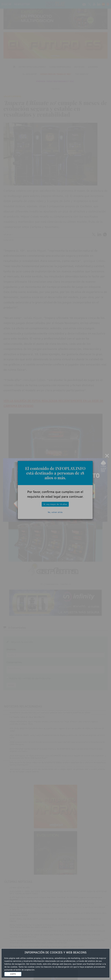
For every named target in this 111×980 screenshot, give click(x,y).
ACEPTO (13, 974)
